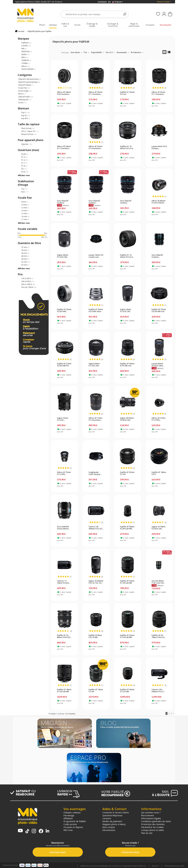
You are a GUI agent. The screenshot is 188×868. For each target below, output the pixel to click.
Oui (24, 189)
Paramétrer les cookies (152, 827)
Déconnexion (109, 830)
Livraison (107, 818)
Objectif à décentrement (29, 79)
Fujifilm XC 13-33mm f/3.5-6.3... (127, 256)
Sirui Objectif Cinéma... (63, 202)
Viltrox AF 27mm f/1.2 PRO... (158, 419)
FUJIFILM (26, 43)
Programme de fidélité (75, 821)
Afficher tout (24, 175)
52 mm (26, 262)
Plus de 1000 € (29, 287)
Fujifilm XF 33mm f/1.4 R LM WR (127, 582)
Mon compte (109, 827)
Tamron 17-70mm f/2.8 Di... (64, 582)
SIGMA (25, 54)
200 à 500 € (28, 281)
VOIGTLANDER (28, 69)
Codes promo (70, 824)
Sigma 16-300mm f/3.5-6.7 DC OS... (96, 582)
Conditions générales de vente (156, 821)
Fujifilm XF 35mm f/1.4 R (127, 473)
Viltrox (25, 66)
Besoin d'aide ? (164, 2)
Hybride (27, 144)
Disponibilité (98, 52)
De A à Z (111, 52)
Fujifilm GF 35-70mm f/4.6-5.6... (159, 636)
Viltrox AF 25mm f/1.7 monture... (158, 93)
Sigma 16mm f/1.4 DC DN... (126, 310)
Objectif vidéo (26, 97)
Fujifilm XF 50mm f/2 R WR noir (127, 365)
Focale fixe (24, 88)
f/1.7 (24, 163)
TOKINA (26, 63)
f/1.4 (25, 160)
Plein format (28, 128)
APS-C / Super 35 (30, 131)
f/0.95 (25, 154)
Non (25, 192)
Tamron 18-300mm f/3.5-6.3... (96, 528)
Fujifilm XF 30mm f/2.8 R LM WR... (127, 528)
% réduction (137, 52)
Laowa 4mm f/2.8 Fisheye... (159, 147)
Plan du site (147, 833)
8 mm (25, 202)
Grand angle (25, 91)
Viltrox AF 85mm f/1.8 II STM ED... (158, 202)
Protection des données (153, 824)
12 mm (25, 208)
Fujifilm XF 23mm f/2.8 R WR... (64, 310)
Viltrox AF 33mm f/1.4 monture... (95, 147)
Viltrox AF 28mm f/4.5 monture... (64, 93)
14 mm (25, 211)
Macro (22, 94)
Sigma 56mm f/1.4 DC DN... (94, 365)
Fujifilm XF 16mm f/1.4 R (96, 691)
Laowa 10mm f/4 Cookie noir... (96, 256)
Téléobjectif (25, 100)
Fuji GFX (26, 118)
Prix (87, 52)
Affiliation (68, 818)
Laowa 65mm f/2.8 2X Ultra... (158, 365)
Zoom (22, 103)
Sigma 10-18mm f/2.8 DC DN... (158, 528)
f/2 (24, 169)
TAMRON (26, 60)
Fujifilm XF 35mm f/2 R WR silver (96, 310)
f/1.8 (24, 166)
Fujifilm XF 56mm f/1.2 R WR (127, 691)
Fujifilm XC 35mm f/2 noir (127, 93)
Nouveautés (123, 52)
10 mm (25, 205)
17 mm (25, 219)
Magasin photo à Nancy (114, 824)
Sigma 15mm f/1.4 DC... (63, 419)
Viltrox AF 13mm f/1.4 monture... (95, 419)
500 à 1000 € (28, 284)
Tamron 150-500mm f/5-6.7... (158, 691)
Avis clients (77, 52)
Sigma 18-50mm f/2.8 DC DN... (127, 419)
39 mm (25, 250)
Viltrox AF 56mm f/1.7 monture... (64, 147)
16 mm (25, 216)
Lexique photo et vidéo (153, 830)
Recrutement (148, 815)
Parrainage (69, 815)
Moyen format (29, 134)
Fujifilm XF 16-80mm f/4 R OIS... (64, 636)
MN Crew (68, 830)
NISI (24, 49)
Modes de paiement (112, 821)
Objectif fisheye (26, 85)
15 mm (25, 214)
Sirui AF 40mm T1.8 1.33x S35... (158, 582)
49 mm (25, 259)
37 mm (25, 247)
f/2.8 (25, 172)
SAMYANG (27, 52)
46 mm (25, 256)
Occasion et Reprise (73, 827)
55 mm (25, 265)
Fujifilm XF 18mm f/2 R (159, 473)
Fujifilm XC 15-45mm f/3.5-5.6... (127, 147)
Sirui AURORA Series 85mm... (63, 528)
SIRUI (25, 57)
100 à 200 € (27, 278)
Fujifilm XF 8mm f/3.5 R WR (95, 636)
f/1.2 (24, 157)
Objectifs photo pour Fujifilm (39, 31)
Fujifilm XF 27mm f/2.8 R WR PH (64, 365)
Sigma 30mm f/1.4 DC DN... (63, 256)
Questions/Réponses (112, 815)
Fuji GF (26, 115)
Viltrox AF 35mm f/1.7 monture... (95, 93)
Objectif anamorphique (29, 82)
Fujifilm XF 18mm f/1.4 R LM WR (64, 691)
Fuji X (25, 113)
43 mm (25, 253)
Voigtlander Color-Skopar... (95, 473)
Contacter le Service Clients (116, 812)
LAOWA (26, 46)
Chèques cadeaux (72, 812)
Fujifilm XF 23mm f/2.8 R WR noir (159, 310)
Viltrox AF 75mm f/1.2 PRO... (64, 473)
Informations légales (151, 818)
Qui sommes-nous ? (151, 812)
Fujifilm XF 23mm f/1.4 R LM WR (127, 636)
